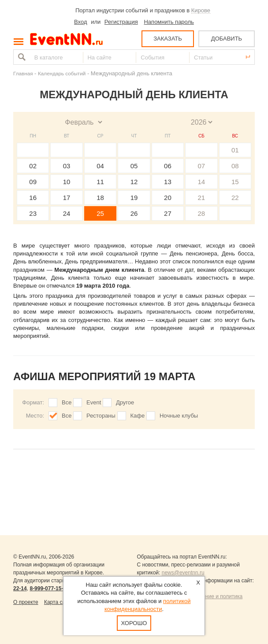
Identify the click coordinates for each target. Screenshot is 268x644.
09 (33, 182)
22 (235, 198)
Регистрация (121, 22)
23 (33, 213)
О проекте (26, 602)
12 (134, 182)
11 (100, 182)
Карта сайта (59, 602)
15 (235, 182)
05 (134, 166)
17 (67, 198)
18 (100, 198)
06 (168, 166)
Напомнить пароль (169, 22)
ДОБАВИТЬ (227, 39)
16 (33, 198)
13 (168, 182)
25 (100, 213)
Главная (23, 73)
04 (100, 166)
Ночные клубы (179, 416)
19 (134, 198)
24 (67, 213)
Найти (21, 57)
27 (168, 213)
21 (201, 198)
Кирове (201, 10)
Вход (80, 22)
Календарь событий (62, 73)
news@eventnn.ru (183, 573)
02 (33, 166)
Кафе (138, 416)
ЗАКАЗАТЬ (168, 39)
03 (67, 166)
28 (201, 213)
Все (67, 402)
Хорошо (134, 623)
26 (134, 213)
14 (201, 182)
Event (94, 402)
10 (67, 182)
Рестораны (101, 416)
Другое (125, 402)
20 (168, 198)
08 (235, 166)
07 (201, 166)
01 (235, 150)
